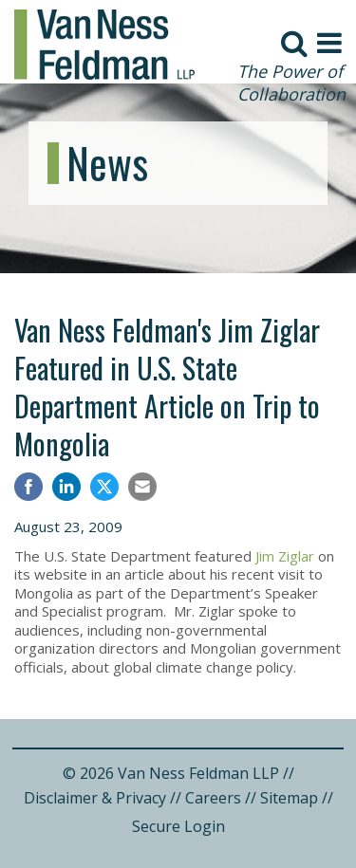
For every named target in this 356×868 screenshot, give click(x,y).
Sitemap (289, 798)
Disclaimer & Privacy (95, 798)
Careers (213, 798)
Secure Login (178, 826)
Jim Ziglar (285, 556)
